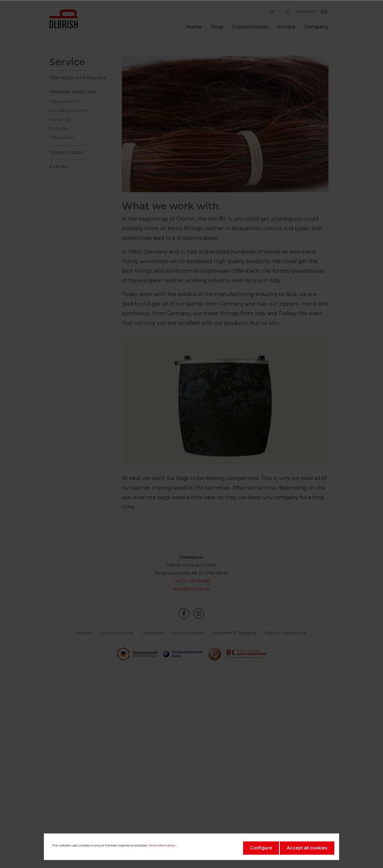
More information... (163, 845)
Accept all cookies (307, 848)
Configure (261, 848)
